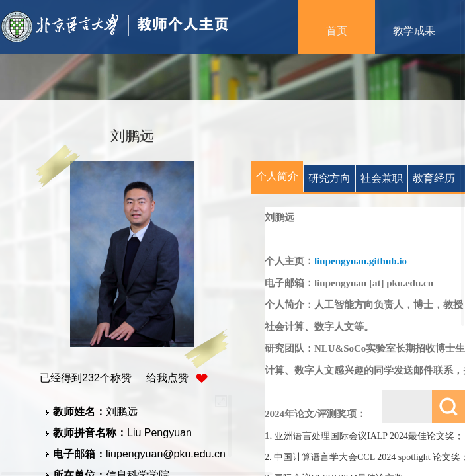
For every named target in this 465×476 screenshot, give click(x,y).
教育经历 (434, 178)
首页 (337, 31)
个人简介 (277, 176)
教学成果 (414, 31)
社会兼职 (382, 178)
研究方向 (329, 178)
